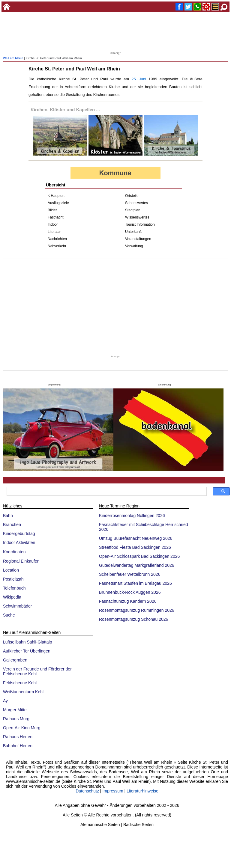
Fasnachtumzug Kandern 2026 (128, 601)
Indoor (53, 224)
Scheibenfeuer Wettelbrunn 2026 (130, 574)
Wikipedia (12, 597)
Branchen (12, 525)
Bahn (8, 516)
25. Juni (139, 79)
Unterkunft (133, 232)
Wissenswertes (137, 217)
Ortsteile (132, 196)
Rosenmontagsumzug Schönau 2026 (133, 619)
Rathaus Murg (16, 719)
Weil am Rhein (13, 58)
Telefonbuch (14, 588)
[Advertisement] (115, 33)
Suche (9, 615)
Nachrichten (57, 239)
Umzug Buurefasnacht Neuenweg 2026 (136, 538)
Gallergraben (15, 660)
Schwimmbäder (17, 606)
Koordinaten (14, 552)
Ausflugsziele (58, 203)
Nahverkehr (57, 246)
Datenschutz (87, 791)
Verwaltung (134, 246)
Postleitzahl (14, 579)
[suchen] (106, 492)
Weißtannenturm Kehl (23, 692)
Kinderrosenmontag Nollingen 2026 (132, 516)
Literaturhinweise (142, 791)
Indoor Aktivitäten (19, 542)
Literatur (54, 232)
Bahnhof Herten (18, 746)
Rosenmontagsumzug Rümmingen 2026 (137, 610)
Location (11, 570)
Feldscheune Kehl (20, 683)
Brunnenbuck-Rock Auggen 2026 (130, 592)
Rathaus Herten (18, 737)
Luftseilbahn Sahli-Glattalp (27, 642)
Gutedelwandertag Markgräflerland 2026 (137, 565)
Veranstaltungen (138, 239)
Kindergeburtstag (19, 534)
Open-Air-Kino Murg (22, 728)
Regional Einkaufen (21, 561)
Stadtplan (133, 210)
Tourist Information (140, 224)
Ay (5, 701)
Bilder (52, 210)
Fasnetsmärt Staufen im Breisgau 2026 (135, 583)
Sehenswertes (136, 203)
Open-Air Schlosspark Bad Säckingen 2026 (139, 556)
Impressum (113, 791)
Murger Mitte (15, 710)
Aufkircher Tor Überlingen (27, 651)
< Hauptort (56, 196)
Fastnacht (56, 217)
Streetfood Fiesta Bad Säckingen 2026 (135, 547)
